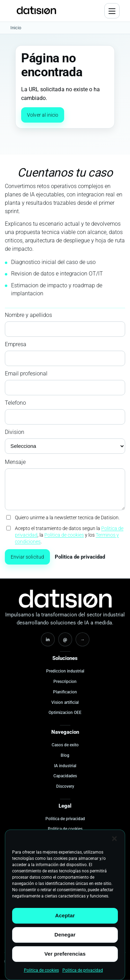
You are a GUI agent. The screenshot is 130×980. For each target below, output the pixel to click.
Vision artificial (65, 702)
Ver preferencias (65, 954)
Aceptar (65, 915)
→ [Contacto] (82, 640)
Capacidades (65, 776)
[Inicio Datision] (65, 599)
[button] (114, 839)
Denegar (65, 935)
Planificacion (65, 692)
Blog (65, 755)
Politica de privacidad (83, 970)
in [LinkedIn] (48, 640)
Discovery (65, 786)
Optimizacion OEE (65, 713)
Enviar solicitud (27, 557)
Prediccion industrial (65, 671)
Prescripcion (65, 682)
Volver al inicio (43, 115)
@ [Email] (65, 640)
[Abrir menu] (112, 11)
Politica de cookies (41, 970)
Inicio (16, 28)
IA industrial (65, 766)
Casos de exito (65, 745)
